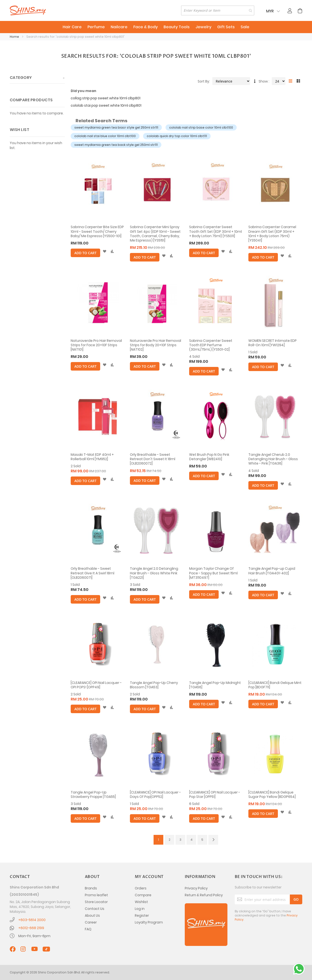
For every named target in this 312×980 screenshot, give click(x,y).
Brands (91, 888)
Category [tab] (21, 78)
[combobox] (218, 10)
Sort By (203, 81)
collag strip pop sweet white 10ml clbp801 (106, 98)
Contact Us (95, 909)
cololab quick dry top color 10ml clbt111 (177, 136)
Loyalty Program (149, 922)
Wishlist (141, 902)
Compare (143, 895)
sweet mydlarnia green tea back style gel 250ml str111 (116, 145)
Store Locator (96, 902)
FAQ (88, 929)
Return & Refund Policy (204, 895)
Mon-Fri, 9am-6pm (34, 936)
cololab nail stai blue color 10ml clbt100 (105, 136)
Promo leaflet (96, 895)
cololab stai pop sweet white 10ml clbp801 (106, 105)
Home (15, 37)
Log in (140, 909)
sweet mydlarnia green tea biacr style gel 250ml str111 (116, 127)
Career (91, 922)
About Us (92, 915)
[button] (104, 252)
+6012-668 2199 (31, 928)
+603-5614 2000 (32, 920)
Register (142, 915)
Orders (141, 888)
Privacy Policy (196, 888)
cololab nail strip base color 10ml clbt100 (201, 127)
